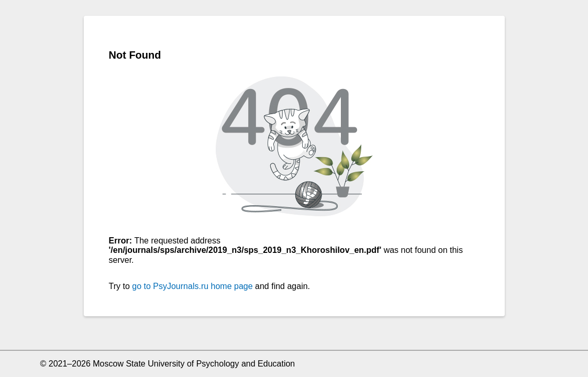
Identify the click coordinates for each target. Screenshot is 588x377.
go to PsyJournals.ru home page (192, 286)
